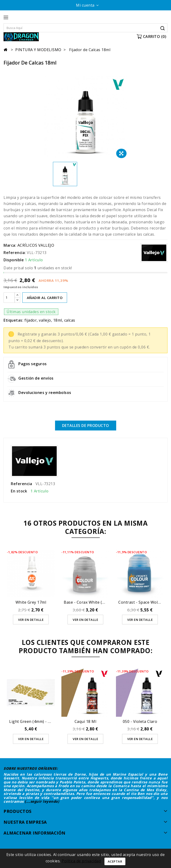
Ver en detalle (31, 619)
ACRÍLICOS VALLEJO (36, 245)
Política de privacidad (81, 861)
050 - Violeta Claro (140, 721)
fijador (31, 320)
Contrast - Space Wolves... (142, 602)
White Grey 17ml (31, 602)
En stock (19, 491)
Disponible (14, 260)
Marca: (10, 245)
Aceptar (115, 861)
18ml (58, 320)
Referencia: (15, 253)
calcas (70, 320)
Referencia (21, 483)
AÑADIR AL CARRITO (45, 298)
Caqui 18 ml (85, 721)
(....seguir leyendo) (42, 801)
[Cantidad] (9, 298)
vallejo (45, 320)
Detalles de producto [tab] (86, 426)
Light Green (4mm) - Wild (32, 721)
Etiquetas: (13, 320)
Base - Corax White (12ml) (88, 602)
